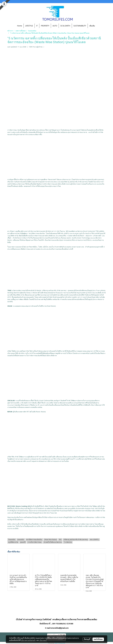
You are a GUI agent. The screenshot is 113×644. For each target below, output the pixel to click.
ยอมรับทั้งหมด (98, 639)
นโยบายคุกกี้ (43, 640)
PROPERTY (45, 26)
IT (37, 26)
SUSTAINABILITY (80, 26)
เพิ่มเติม (92, 26)
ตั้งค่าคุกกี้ (87, 639)
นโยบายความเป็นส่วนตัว (28, 640)
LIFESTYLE (29, 26)
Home (20, 26)
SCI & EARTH (65, 26)
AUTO (55, 26)
